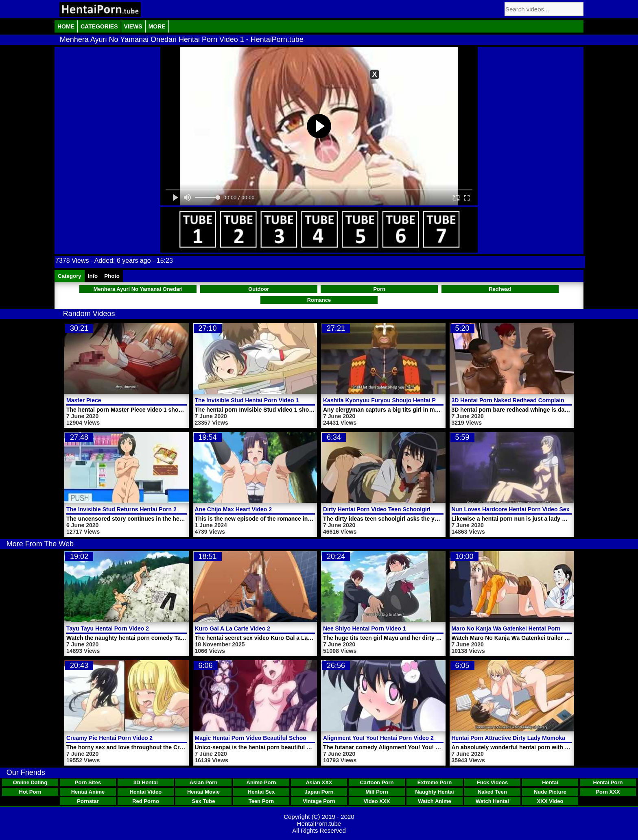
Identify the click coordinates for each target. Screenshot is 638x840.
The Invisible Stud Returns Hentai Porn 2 (121, 509)
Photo (112, 276)
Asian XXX (319, 782)
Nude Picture (550, 792)
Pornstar (88, 801)
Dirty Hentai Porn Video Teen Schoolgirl (377, 509)
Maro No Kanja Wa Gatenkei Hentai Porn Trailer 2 (518, 628)
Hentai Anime (88, 792)
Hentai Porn (608, 782)
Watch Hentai (492, 801)
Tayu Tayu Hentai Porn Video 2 (108, 628)
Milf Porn (377, 792)
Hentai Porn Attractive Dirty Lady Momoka (509, 738)
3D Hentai (146, 782)
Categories (99, 26)
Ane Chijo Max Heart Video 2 (234, 509)
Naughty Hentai (434, 792)
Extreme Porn (435, 782)
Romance (319, 300)
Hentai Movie (203, 792)
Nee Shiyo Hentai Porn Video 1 (365, 628)
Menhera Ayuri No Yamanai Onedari (138, 289)
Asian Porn (204, 782)
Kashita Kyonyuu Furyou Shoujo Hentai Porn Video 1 (395, 400)
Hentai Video (146, 792)
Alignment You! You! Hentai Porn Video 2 (378, 738)
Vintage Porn (319, 801)
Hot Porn (30, 792)
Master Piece (84, 400)
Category (70, 276)
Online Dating (30, 782)
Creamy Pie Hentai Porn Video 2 (109, 738)
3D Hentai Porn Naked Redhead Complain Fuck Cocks (525, 400)
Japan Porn (319, 792)
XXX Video (550, 801)
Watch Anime (434, 801)
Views (133, 26)
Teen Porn (261, 801)
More (157, 26)
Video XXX (377, 801)
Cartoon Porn (377, 782)
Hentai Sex (261, 792)
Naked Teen (492, 792)
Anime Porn (261, 782)
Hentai (550, 782)
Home (66, 26)
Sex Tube (204, 801)
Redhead (500, 289)
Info (93, 276)
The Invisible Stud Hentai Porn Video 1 (247, 400)
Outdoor (259, 289)
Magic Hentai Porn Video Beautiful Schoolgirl (256, 738)
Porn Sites (88, 782)
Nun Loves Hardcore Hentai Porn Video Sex (511, 509)
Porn (379, 289)
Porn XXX (608, 792)
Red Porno (146, 801)
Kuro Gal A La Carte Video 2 (233, 628)
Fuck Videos (492, 782)
